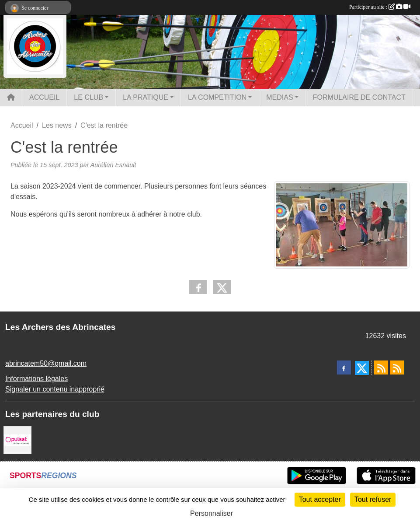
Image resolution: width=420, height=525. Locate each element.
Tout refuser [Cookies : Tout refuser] (373, 499)
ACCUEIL (44, 97)
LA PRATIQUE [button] (146, 97)
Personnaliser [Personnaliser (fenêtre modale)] (212, 513)
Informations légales (36, 379)
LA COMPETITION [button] (217, 97)
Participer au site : (380, 7)
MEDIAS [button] (279, 97)
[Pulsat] (17, 439)
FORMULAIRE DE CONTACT (359, 97)
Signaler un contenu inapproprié (55, 389)
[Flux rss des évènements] (397, 367)
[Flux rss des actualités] (381, 367)
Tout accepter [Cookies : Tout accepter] (320, 499)
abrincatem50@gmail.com (46, 363)
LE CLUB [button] (89, 97)
